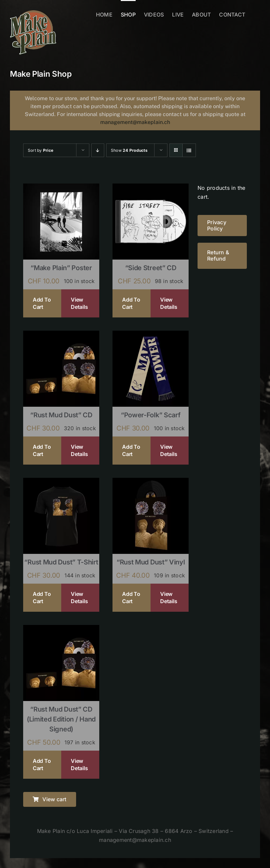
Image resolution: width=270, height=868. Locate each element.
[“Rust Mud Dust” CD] (61, 335)
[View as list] (189, 150)
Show (129, 150)
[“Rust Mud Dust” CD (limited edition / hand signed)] (61, 629)
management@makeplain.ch (135, 122)
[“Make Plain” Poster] (61, 188)
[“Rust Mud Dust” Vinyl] (151, 482)
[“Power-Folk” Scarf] (151, 335)
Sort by (41, 150)
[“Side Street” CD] (151, 188)
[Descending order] (98, 150)
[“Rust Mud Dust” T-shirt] (61, 482)
